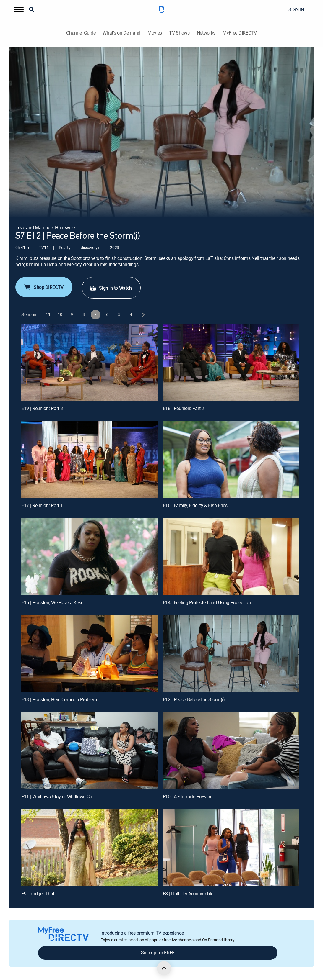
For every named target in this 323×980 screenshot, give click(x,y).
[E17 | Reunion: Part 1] (90, 459)
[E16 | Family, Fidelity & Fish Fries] (231, 459)
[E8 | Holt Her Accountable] (231, 848)
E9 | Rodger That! (38, 894)
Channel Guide (81, 33)
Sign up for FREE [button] (158, 953)
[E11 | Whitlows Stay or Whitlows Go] (90, 750)
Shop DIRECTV (43, 287)
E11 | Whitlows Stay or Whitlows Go (57, 797)
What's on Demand (121, 33)
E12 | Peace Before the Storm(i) (194, 699)
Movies (155, 33)
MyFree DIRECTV (240, 33)
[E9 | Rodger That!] (90, 848)
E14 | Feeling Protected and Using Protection (207, 602)
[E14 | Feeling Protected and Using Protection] (231, 556)
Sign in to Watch (111, 288)
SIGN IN (296, 9)
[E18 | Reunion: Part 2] (231, 362)
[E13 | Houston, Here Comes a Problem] (90, 653)
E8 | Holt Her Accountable (188, 894)
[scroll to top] (164, 968)
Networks (206, 33)
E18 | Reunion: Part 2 (184, 408)
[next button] (143, 315)
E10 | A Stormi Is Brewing (188, 797)
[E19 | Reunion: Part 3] (90, 362)
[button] (19, 9)
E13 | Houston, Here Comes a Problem (59, 699)
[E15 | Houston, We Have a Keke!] (90, 556)
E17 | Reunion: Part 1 (42, 505)
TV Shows (179, 33)
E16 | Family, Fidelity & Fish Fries (195, 505)
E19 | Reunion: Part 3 (42, 408)
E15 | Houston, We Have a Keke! (53, 602)
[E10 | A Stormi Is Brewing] (231, 750)
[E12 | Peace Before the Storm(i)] (231, 653)
